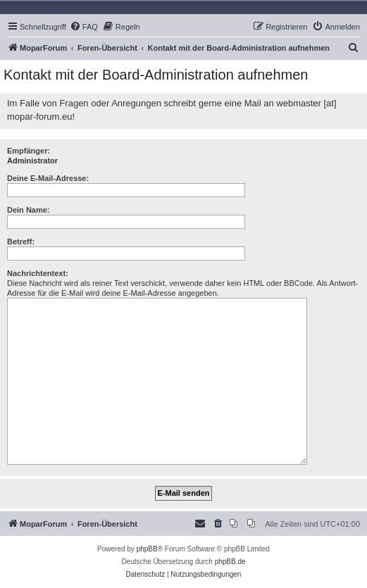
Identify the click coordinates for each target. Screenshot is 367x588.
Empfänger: (29, 151)
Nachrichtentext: (38, 273)
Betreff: (21, 242)
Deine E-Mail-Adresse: (48, 178)
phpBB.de (230, 562)
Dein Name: (29, 210)
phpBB (147, 549)
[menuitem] (84, 27)
